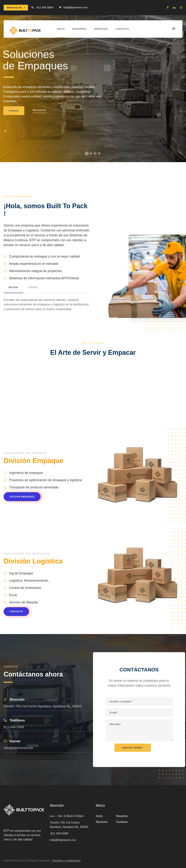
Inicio (61, 29)
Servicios (101, 29)
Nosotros (79, 29)
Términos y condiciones (66, 860)
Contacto (122, 29)
